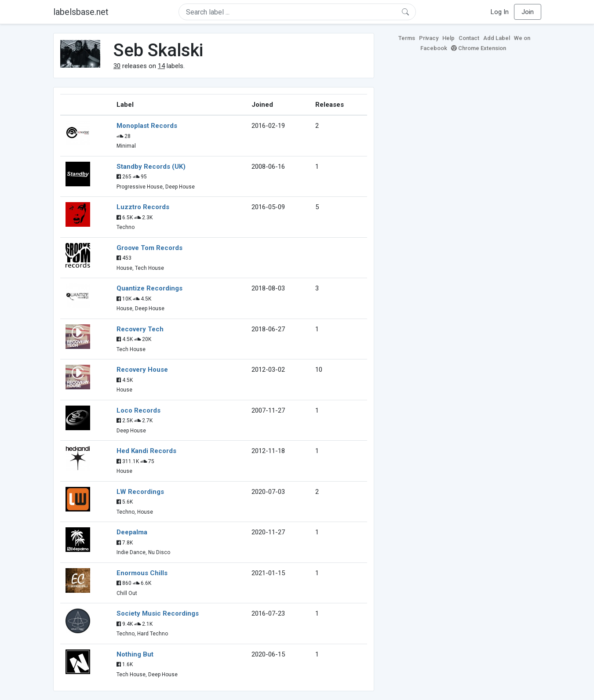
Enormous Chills (142, 573)
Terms (407, 38)
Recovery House (142, 370)
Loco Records (138, 410)
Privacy (429, 38)
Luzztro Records (143, 207)
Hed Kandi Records (146, 451)
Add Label (497, 38)
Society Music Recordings (158, 613)
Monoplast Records (147, 126)
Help (448, 38)
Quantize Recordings (149, 288)
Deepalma (132, 532)
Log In (500, 12)
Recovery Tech (140, 329)
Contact (469, 38)
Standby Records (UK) (151, 167)
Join (528, 12)
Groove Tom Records (149, 248)
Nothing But (135, 654)
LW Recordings (140, 492)
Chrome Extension (479, 48)
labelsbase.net (81, 12)
